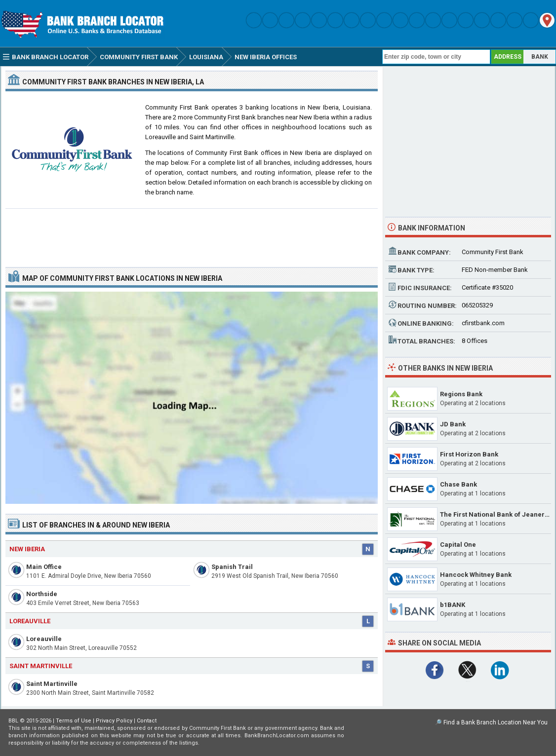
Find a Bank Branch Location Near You (496, 722)
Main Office (44, 567)
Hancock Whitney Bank (476, 575)
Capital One (458, 545)
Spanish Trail (232, 567)
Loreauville (44, 639)
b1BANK (453, 605)
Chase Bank (458, 484)
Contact (147, 721)
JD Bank (453, 424)
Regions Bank (461, 394)
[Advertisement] (192, 234)
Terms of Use (74, 721)
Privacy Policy (114, 721)
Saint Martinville (52, 684)
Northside (42, 594)
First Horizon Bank (469, 454)
